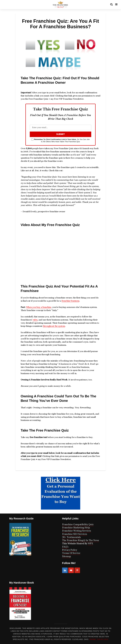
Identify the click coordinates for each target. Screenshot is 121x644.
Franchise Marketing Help (76, 528)
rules (35, 320)
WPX (90, 544)
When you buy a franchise (39, 307)
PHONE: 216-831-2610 (99, 639)
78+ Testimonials (71, 537)
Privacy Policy (70, 550)
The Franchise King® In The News (81, 540)
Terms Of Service (71, 553)
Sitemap (67, 556)
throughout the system (54, 326)
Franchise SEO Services (75, 534)
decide (24, 161)
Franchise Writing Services (77, 531)
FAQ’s (65, 547)
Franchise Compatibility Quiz (78, 525)
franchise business (70, 301)
